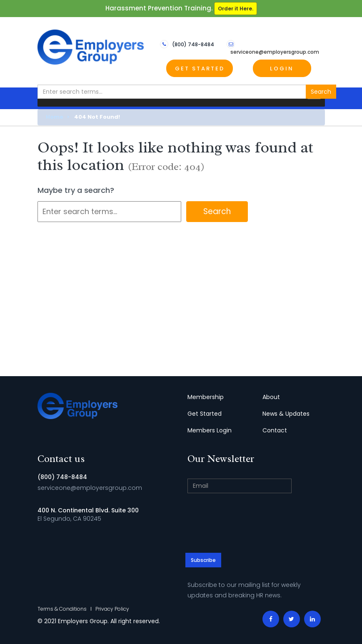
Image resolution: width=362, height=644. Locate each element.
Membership (206, 397)
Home (55, 117)
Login (282, 69)
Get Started (200, 69)
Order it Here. (236, 9)
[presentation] (256, 524)
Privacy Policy (112, 609)
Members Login (210, 430)
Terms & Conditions (62, 609)
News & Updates (286, 414)
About (271, 397)
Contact (275, 430)
